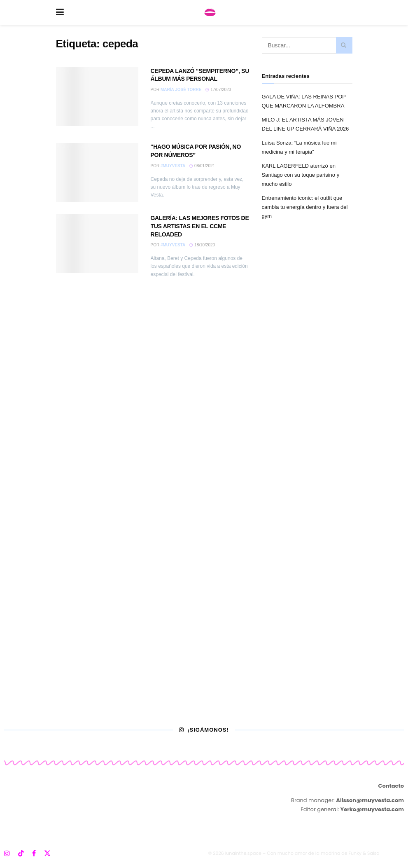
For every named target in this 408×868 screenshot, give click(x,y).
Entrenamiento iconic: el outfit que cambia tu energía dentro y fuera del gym (305, 207)
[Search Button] (344, 45)
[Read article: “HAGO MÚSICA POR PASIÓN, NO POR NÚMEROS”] (97, 172)
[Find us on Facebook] (34, 854)
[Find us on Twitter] (47, 854)
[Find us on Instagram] (7, 854)
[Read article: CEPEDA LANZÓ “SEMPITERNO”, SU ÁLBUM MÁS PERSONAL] (97, 97)
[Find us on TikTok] (21, 854)
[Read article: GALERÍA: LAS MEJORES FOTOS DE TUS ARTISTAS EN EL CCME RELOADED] (97, 244)
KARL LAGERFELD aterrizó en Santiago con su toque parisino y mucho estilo (301, 175)
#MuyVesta (173, 166)
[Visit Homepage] (210, 12)
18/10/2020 (202, 245)
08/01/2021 (202, 166)
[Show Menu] (60, 12)
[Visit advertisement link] (204, 516)
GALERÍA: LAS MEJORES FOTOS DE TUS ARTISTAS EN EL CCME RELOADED (200, 226)
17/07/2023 (218, 90)
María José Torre (181, 90)
